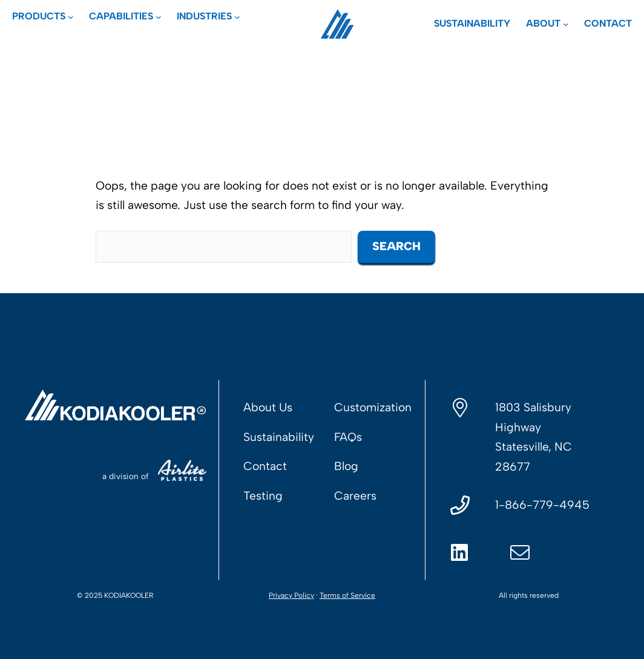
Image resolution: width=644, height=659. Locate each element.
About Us (268, 407)
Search (396, 246)
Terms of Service (347, 595)
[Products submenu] (43, 16)
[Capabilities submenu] (125, 16)
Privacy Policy (291, 595)
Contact (265, 466)
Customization (373, 407)
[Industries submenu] (209, 16)
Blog (346, 466)
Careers (355, 496)
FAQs (348, 437)
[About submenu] (547, 24)
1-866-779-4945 (542, 505)
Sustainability (279, 437)
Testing (263, 496)
